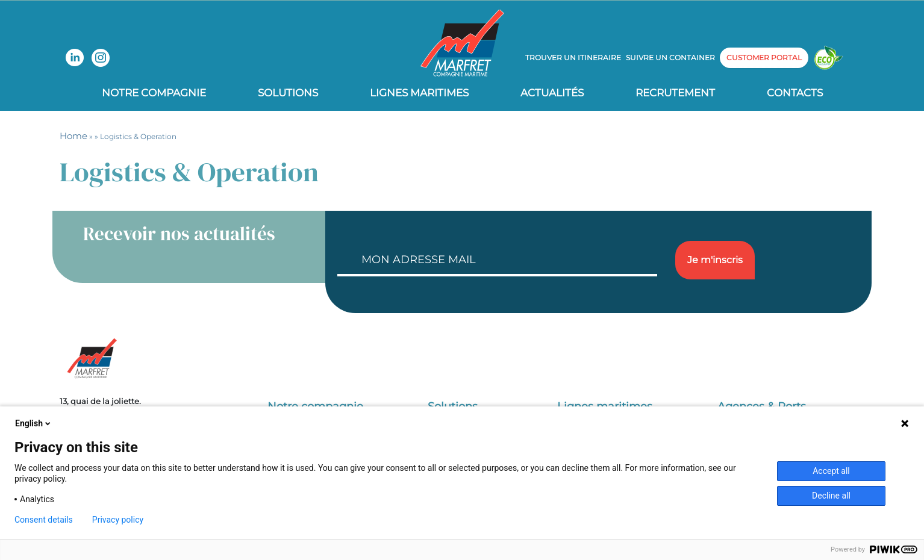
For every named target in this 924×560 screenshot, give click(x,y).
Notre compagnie (154, 93)
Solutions (288, 93)
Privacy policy (118, 520)
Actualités (552, 93)
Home (73, 136)
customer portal (764, 58)
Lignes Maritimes (419, 93)
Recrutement (675, 93)
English (34, 423)
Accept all (831, 471)
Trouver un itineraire (573, 58)
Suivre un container (670, 58)
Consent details (44, 520)
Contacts (795, 93)
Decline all (831, 496)
